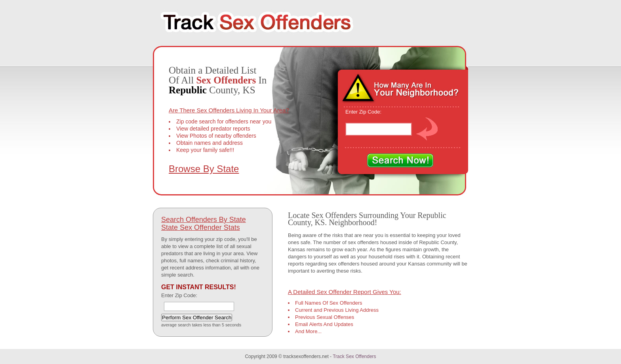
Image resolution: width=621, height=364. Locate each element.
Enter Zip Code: (363, 112)
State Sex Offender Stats (201, 227)
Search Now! (400, 161)
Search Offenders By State (204, 220)
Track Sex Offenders (354, 356)
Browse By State (204, 169)
